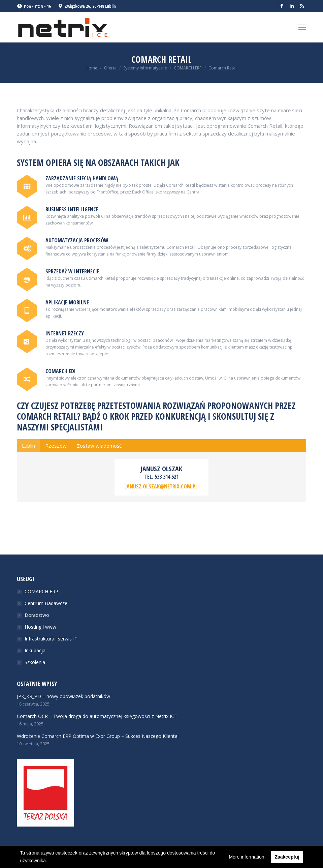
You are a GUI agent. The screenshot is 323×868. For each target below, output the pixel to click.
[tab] (28, 446)
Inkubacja (35, 650)
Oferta (110, 68)
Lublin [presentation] (28, 446)
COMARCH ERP (188, 68)
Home (91, 68)
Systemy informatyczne (145, 68)
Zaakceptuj (287, 857)
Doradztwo (37, 615)
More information (246, 857)
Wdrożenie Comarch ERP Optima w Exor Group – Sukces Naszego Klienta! (98, 736)
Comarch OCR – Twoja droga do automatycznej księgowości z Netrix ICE (97, 716)
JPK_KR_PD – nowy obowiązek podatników (63, 696)
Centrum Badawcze (46, 603)
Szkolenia (35, 662)
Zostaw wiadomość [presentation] (99, 446)
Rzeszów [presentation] (56, 446)
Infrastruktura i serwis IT (51, 639)
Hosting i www (40, 627)
